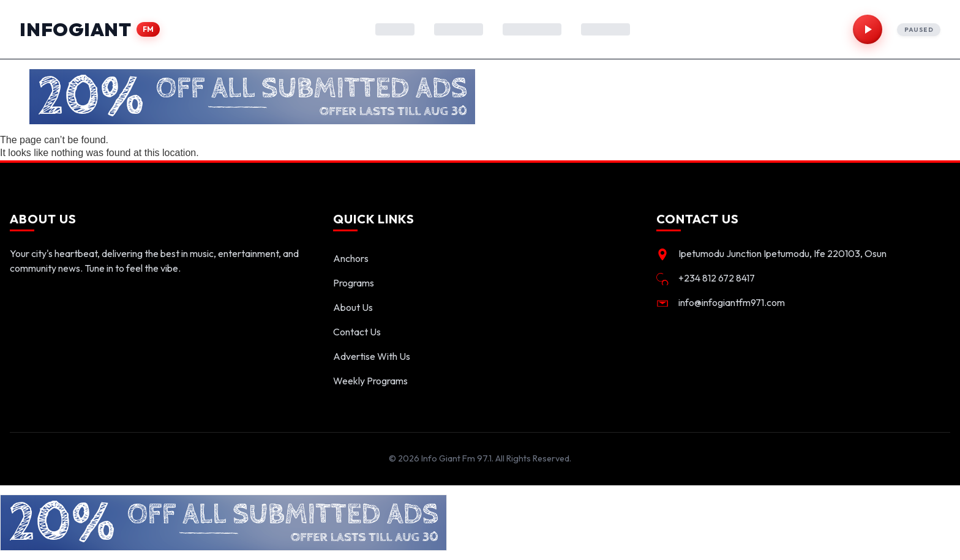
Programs (354, 283)
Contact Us (357, 332)
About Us (353, 307)
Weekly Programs (370, 381)
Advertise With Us (372, 356)
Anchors (351, 258)
